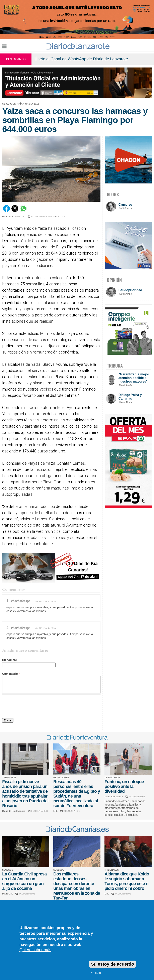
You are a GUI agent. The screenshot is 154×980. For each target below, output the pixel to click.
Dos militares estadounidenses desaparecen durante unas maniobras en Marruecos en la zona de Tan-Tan (77, 886)
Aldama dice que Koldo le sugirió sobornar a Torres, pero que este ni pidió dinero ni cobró (127, 881)
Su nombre (10, 660)
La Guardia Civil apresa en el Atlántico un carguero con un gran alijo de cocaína (24, 881)
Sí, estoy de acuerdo (112, 964)
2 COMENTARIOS (39, 217)
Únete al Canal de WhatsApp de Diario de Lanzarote (81, 59)
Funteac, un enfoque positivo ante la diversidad (124, 786)
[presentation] (33, 707)
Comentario (11, 674)
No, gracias (96, 973)
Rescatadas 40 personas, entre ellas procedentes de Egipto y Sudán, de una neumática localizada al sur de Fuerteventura (77, 794)
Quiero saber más (35, 950)
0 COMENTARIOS (40, 811)
